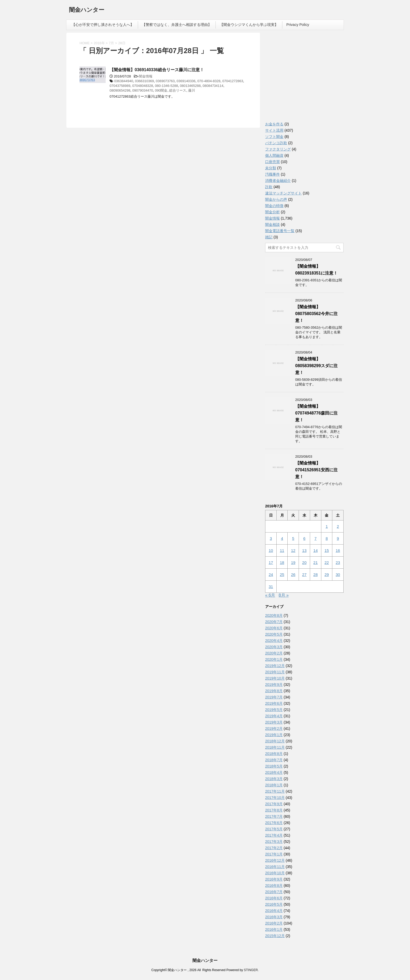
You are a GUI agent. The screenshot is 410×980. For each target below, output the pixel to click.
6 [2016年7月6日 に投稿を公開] (304, 538)
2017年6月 (274, 823)
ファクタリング (278, 149)
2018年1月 (274, 785)
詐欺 (269, 187)
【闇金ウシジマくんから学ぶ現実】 (249, 25)
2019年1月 (274, 735)
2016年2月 (274, 923)
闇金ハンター (87, 10)
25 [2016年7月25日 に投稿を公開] (282, 575)
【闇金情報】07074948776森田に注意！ (316, 413)
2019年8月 (274, 691)
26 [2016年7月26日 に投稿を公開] (293, 575)
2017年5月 (274, 829)
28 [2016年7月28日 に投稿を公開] (315, 575)
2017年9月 (274, 804)
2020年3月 (274, 647)
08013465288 (190, 86)
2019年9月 (274, 685)
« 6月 (270, 595)
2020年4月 (274, 641)
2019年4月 (274, 716)
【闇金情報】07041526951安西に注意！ (316, 470)
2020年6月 (274, 628)
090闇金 (161, 90)
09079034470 (143, 90)
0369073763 (165, 81)
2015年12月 (275, 936)
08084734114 (213, 86)
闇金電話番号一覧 (280, 231)
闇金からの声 (276, 199)
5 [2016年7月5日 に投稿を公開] (293, 538)
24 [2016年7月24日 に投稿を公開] (271, 575)
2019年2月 (274, 729)
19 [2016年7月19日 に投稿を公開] (293, 562)
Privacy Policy (298, 25)
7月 (111, 43)
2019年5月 (274, 710)
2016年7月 (274, 892)
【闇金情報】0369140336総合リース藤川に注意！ (157, 70)
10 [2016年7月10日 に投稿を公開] (271, 550)
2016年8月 (274, 886)
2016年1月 (274, 929)
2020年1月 (274, 659)
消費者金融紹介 (278, 181)
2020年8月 (274, 615)
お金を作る (274, 124)
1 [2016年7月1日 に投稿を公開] (327, 526)
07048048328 (143, 86)
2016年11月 (275, 867)
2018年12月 (275, 741)
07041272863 (233, 81)
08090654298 (120, 90)
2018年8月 (274, 754)
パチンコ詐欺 (276, 143)
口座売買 (272, 162)
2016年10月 (275, 873)
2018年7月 (274, 760)
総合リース (178, 90)
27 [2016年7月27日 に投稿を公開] (304, 575)
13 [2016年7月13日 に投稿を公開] (304, 550)
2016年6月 (274, 898)
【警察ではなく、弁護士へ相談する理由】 (177, 25)
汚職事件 (272, 174)
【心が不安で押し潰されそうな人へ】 (103, 25)
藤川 (192, 90)
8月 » (284, 595)
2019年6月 (274, 703)
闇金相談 (272, 225)
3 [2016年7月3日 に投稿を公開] (271, 538)
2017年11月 (275, 791)
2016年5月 (274, 904)
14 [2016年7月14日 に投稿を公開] (315, 550)
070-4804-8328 (209, 81)
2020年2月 (274, 653)
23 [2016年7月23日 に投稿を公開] (338, 562)
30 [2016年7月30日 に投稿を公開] (338, 575)
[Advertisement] (304, 79)
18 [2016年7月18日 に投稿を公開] (282, 562)
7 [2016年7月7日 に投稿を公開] (315, 538)
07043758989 (120, 86)
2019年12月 (275, 666)
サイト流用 (274, 130)
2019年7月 (274, 697)
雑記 (269, 237)
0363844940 (124, 81)
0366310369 (144, 81)
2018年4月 (274, 772)
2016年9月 (274, 879)
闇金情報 (146, 76)
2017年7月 (274, 816)
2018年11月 (275, 747)
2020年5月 (274, 634)
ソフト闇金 (274, 137)
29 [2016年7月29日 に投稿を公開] (327, 575)
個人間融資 (274, 155)
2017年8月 (274, 810)
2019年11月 (275, 672)
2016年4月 (274, 911)
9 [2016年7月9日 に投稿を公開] (338, 538)
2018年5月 (274, 766)
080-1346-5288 (167, 86)
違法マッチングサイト (283, 193)
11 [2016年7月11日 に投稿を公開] (282, 550)
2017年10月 (275, 798)
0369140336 (186, 81)
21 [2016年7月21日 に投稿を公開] (315, 562)
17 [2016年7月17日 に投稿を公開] (271, 562)
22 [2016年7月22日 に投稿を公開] (327, 562)
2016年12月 (275, 860)
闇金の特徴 (274, 206)
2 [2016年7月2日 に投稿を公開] (338, 526)
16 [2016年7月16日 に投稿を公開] (338, 550)
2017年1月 (274, 854)
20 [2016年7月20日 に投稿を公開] (304, 562)
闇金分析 (272, 212)
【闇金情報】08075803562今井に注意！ (316, 314)
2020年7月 (274, 622)
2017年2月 (274, 848)
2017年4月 (274, 835)
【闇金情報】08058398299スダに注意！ (316, 366)
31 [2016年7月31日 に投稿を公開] (271, 587)
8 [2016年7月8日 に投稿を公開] (327, 538)
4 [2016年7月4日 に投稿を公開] (282, 538)
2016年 (99, 43)
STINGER (251, 970)
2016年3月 (274, 917)
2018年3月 (274, 779)
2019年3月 (274, 722)
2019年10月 (275, 678)
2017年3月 (274, 842)
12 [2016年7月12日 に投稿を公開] (293, 550)
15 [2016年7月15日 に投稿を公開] (327, 550)
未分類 (271, 168)
